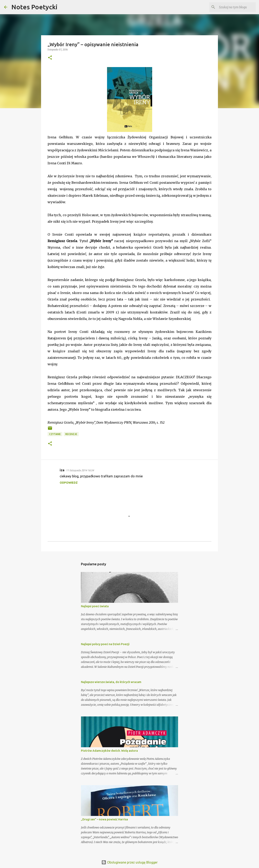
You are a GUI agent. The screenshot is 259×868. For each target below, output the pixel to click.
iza (62, 470)
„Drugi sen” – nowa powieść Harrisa (104, 819)
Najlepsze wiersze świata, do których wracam (111, 682)
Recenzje (71, 434)
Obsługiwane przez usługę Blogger (129, 862)
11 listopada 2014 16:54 (80, 470)
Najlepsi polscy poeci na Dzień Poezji (105, 644)
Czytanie (55, 434)
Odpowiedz (69, 483)
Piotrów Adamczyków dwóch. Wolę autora (109, 751)
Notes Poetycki (34, 7)
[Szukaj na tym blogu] (235, 7)
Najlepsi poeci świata (95, 606)
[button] (50, 58)
